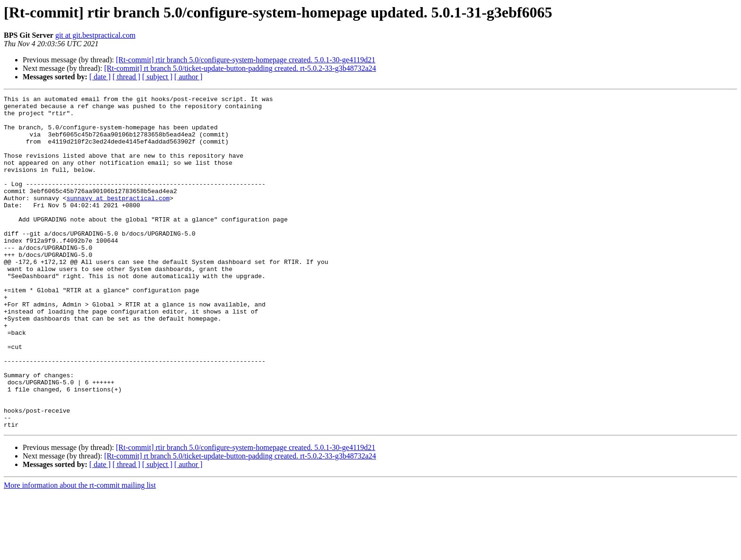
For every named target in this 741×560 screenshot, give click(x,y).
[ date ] (100, 77)
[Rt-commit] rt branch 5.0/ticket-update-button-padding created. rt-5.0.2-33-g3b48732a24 (240, 68)
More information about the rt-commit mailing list (80, 552)
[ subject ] (157, 77)
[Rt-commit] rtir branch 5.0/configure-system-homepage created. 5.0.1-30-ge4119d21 (246, 60)
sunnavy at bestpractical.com (118, 219)
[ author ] (189, 77)
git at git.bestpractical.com (95, 35)
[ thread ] (126, 77)
